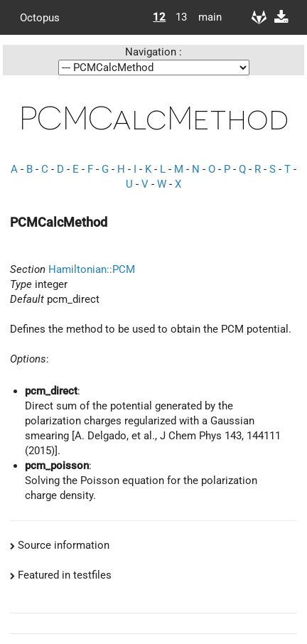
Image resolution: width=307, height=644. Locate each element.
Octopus (40, 17)
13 (181, 17)
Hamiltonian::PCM (92, 269)
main (205, 17)
